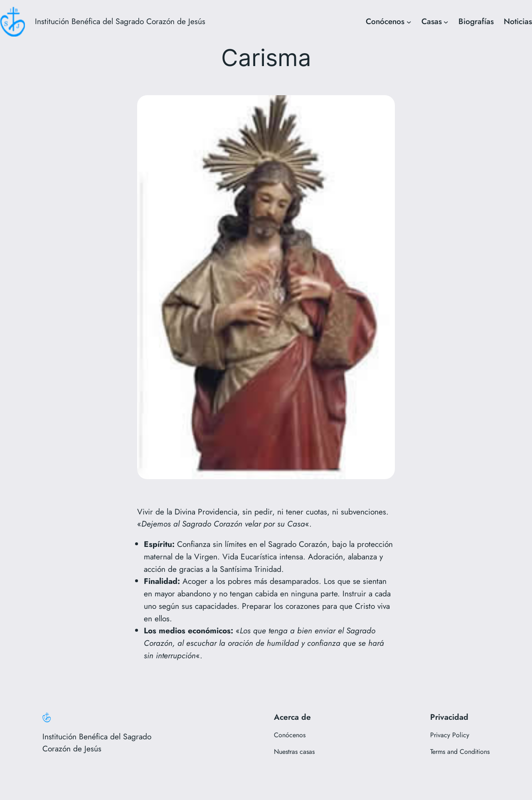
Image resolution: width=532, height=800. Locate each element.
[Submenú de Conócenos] (409, 22)
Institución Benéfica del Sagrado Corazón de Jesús (120, 21)
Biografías (476, 21)
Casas (432, 21)
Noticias (518, 21)
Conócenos (385, 21)
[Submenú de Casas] (446, 22)
